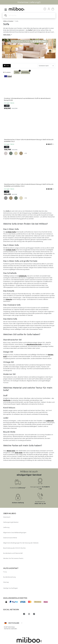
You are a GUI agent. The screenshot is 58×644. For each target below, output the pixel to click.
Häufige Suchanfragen (10, 588)
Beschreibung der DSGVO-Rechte (14, 548)
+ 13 (25, 153)
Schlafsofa (23, 276)
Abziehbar (26, 72)
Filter (7, 66)
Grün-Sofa (19, 453)
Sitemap (6, 582)
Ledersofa (50, 421)
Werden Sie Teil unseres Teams (13, 558)
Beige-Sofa (11, 451)
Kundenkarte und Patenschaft (13, 553)
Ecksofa (9, 299)
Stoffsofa (7, 400)
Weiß (17, 72)
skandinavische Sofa (34, 344)
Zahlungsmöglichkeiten (11, 522)
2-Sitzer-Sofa (11, 232)
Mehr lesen (8, 35)
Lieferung (6, 527)
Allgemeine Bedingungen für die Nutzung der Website (21, 543)
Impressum (7, 517)
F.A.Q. (5, 572)
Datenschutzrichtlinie (10, 538)
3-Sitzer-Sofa (11, 250)
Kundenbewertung (9, 577)
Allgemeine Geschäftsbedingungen (15, 533)
